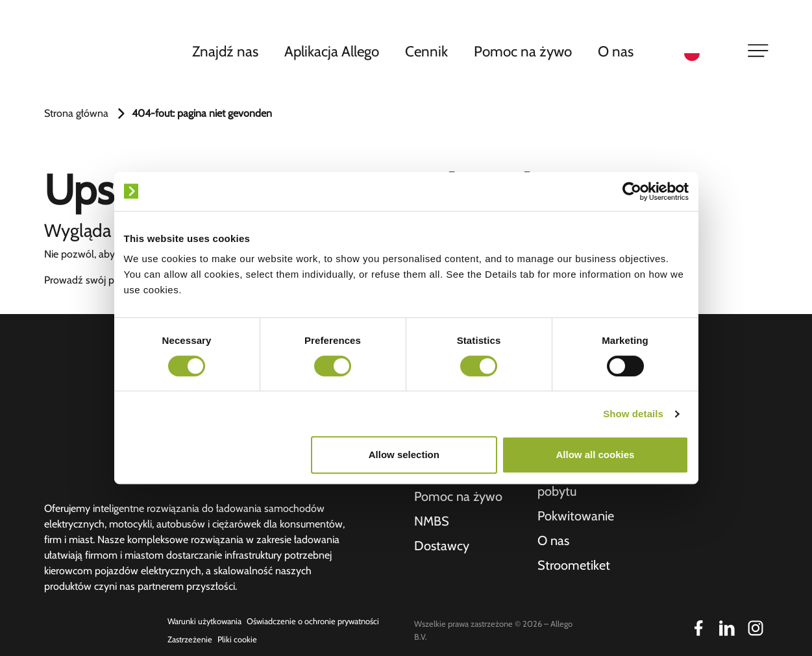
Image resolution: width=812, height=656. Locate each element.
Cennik (426, 51)
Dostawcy (442, 546)
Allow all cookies (596, 455)
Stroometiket (574, 565)
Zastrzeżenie (190, 639)
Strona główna (76, 113)
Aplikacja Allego (332, 51)
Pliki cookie (237, 639)
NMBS (432, 521)
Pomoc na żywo (523, 51)
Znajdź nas (225, 51)
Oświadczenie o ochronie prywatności (313, 621)
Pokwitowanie (576, 516)
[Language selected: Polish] (707, 52)
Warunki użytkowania (204, 621)
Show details (633, 414)
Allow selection (404, 455)
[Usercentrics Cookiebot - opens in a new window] (632, 191)
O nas (616, 51)
